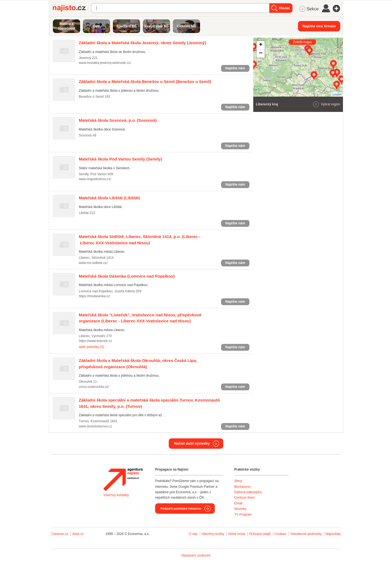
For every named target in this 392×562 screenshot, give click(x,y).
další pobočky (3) (91, 347)
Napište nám (235, 68)
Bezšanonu (242, 487)
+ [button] (261, 45)
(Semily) (120, 159)
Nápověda (333, 534)
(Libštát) (109, 198)
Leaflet (337, 94)
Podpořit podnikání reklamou (181, 509)
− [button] (261, 53)
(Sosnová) (118, 120)
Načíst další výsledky (192, 443)
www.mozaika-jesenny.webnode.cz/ (105, 63)
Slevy (238, 481)
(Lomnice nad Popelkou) (127, 276)
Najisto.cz (72, 8)
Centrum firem (245, 498)
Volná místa (237, 534)
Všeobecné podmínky (306, 534)
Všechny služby (213, 534)
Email (238, 503)
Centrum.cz (60, 534)
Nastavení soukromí (196, 555)
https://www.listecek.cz (95, 341)
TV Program (243, 515)
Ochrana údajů (260, 534)
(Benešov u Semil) (145, 81)
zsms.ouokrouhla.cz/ (94, 387)
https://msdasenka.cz (94, 296)
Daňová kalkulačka (248, 492)
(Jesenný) (142, 43)
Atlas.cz (78, 534)
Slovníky (240, 509)
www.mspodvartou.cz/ (95, 179)
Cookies (280, 534)
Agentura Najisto (123, 480)
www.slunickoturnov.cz (95, 426)
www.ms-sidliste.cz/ (93, 263)
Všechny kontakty (116, 495)
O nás (193, 534)
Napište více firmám (319, 26)
